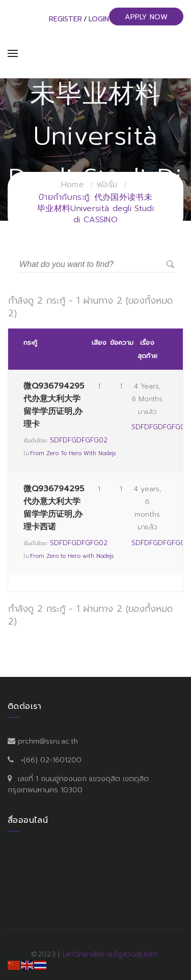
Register (65, 19)
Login (99, 19)
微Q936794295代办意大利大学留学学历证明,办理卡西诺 (54, 508)
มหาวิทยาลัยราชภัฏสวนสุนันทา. (111, 954)
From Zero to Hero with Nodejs (73, 453)
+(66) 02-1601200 (51, 760)
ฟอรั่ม (107, 185)
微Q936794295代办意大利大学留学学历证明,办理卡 (54, 405)
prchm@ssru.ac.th (48, 741)
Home (73, 185)
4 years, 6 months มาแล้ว (147, 399)
